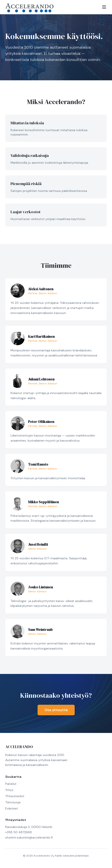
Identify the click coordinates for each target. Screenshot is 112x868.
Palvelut (11, 784)
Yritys (9, 790)
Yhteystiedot (15, 796)
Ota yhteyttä (56, 710)
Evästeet (12, 808)
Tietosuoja (13, 802)
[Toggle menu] (104, 7)
